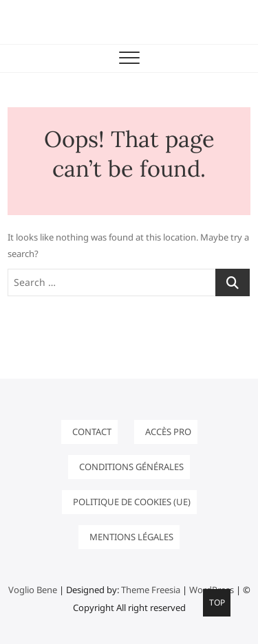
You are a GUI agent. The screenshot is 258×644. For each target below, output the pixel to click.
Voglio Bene (33, 590)
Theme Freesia (151, 590)
